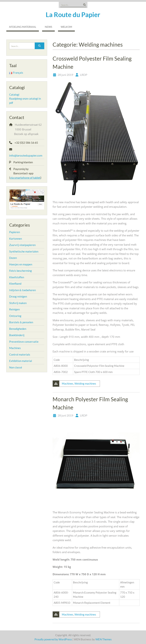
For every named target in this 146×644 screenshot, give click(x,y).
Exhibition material (21, 361)
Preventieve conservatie (24, 342)
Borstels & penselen (21, 322)
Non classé (16, 367)
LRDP (84, 75)
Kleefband (15, 284)
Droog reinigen (18, 296)
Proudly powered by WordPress (53, 639)
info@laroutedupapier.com (26, 155)
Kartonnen (16, 239)
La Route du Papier (73, 15)
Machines (68, 383)
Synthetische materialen (24, 251)
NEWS (48, 27)
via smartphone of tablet (25, 178)
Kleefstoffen (17, 277)
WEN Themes (104, 639)
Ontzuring (15, 316)
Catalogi (14, 95)
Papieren (15, 232)
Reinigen (14, 309)
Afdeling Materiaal (23, 27)
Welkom (66, 27)
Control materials (20, 354)
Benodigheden (18, 329)
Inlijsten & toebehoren (22, 290)
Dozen (13, 258)
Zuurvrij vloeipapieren (22, 245)
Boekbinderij (17, 335)
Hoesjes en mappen (21, 264)
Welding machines (85, 383)
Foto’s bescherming (21, 271)
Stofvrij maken (18, 303)
